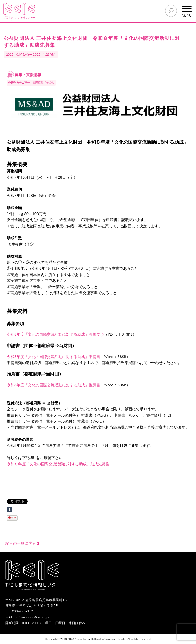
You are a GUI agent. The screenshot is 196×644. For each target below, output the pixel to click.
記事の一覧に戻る (22, 543)
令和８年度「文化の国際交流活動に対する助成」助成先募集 (58, 464)
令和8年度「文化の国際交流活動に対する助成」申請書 (53, 356)
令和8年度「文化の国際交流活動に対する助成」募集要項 (55, 334)
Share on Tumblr (10, 510)
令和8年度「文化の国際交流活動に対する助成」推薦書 (53, 385)
